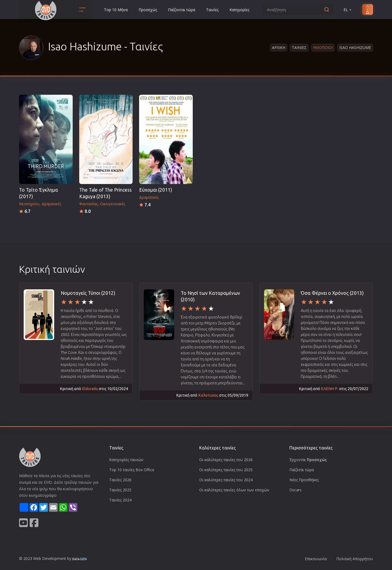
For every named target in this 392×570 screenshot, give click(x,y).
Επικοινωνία (316, 559)
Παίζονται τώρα (182, 10)
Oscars (295, 490)
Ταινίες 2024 (120, 500)
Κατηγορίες (239, 10)
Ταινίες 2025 (120, 490)
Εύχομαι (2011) (156, 190)
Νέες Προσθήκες (304, 480)
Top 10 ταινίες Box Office (132, 470)
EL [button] (348, 10)
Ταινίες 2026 (120, 480)
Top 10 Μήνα (116, 10)
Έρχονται (308, 460)
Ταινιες (299, 47)
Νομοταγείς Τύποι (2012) (88, 293)
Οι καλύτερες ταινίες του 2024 (226, 480)
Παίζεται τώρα (302, 470)
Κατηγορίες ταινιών (126, 460)
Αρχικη (279, 47)
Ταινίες (212, 10)
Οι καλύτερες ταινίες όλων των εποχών (234, 490)
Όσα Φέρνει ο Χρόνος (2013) (332, 293)
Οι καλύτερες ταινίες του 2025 (226, 470)
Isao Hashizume (355, 47)
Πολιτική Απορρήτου (355, 559)
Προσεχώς (148, 10)
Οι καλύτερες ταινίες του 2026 (226, 460)
